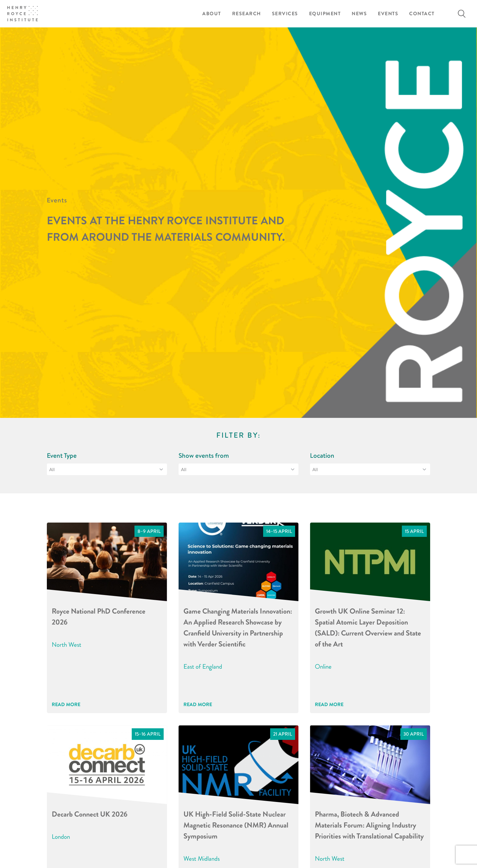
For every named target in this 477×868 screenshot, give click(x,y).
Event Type (62, 455)
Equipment (325, 14)
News (359, 14)
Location (322, 455)
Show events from (204, 455)
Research (247, 14)
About (212, 14)
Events (388, 14)
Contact (422, 14)
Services (285, 14)
